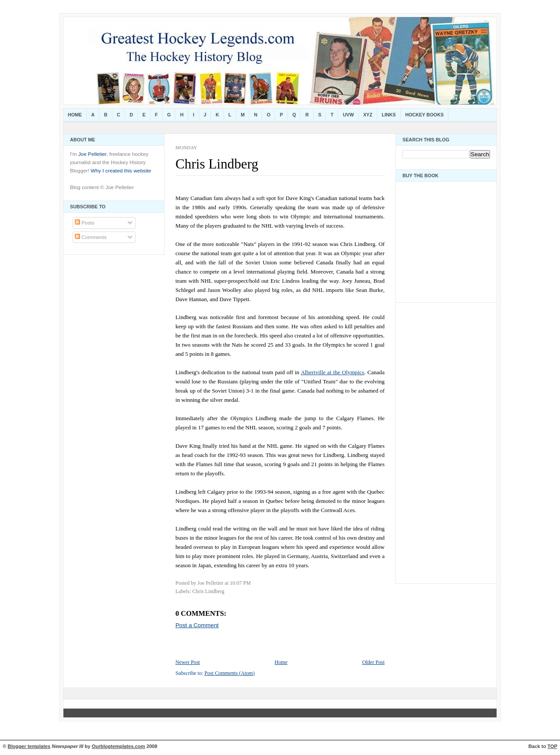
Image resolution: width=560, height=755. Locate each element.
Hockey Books (424, 115)
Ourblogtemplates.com (119, 746)
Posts (85, 223)
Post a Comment (197, 625)
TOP (552, 746)
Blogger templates (29, 746)
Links (389, 115)
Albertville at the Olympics (332, 372)
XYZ (368, 115)
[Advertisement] (429, 441)
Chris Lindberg (217, 164)
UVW (348, 115)
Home (75, 115)
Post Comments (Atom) (229, 673)
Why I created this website (121, 171)
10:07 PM (240, 583)
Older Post (373, 662)
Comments (91, 237)
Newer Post (188, 662)
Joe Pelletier (92, 154)
